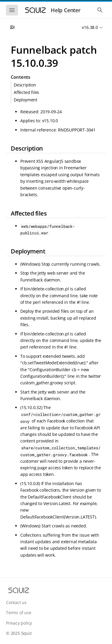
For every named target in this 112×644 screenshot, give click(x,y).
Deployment (26, 100)
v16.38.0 (90, 27)
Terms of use (19, 613)
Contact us (16, 602)
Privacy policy (19, 623)
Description (25, 85)
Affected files (26, 92)
